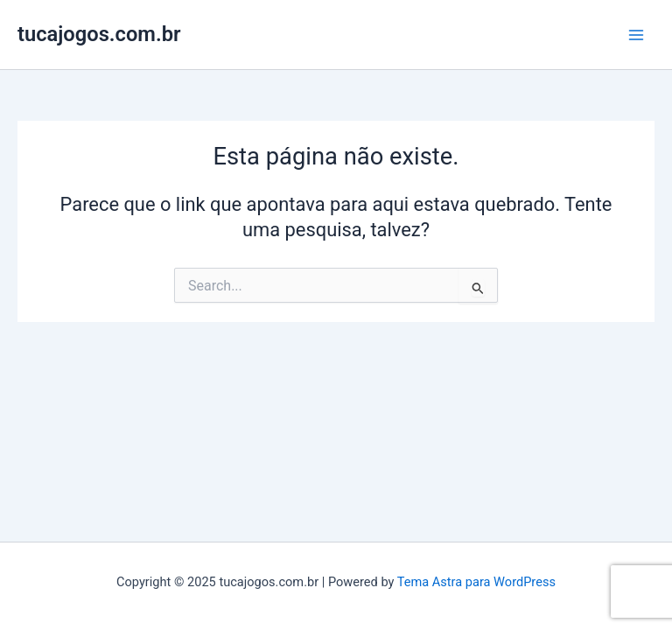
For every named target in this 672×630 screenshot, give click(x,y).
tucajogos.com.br (99, 34)
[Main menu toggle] (636, 35)
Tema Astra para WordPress (476, 582)
